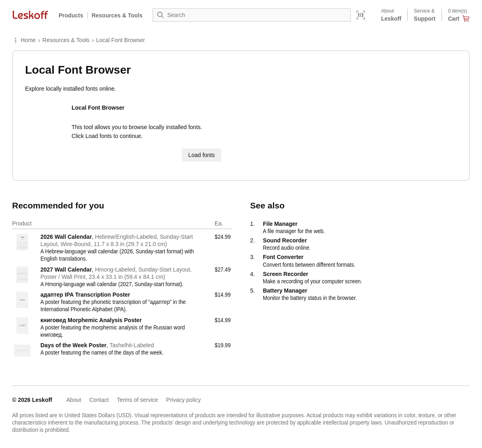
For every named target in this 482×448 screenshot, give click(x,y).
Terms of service (137, 400)
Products (71, 15)
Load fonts (202, 155)
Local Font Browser (121, 40)
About (74, 400)
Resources (117, 15)
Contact (99, 400)
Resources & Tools (66, 40)
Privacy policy (184, 400)
